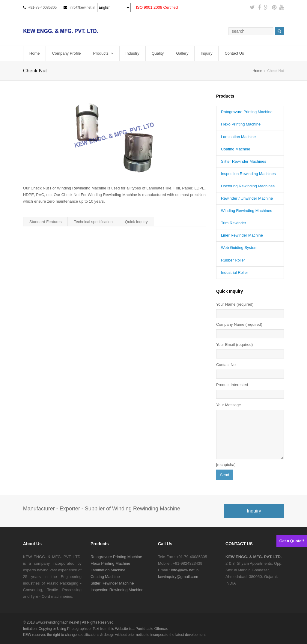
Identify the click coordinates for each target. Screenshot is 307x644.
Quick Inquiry (136, 222)
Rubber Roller (233, 260)
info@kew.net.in (83, 8)
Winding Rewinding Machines (247, 211)
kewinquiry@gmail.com (178, 577)
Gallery (182, 53)
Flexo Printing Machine (241, 124)
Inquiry (206, 53)
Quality (158, 53)
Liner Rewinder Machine (242, 235)
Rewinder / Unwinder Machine (247, 198)
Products (103, 53)
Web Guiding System (239, 248)
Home (35, 53)
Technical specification (93, 222)
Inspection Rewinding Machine (117, 590)
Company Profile (66, 53)
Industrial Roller (234, 272)
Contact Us (234, 53)
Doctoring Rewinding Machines (248, 186)
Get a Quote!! (292, 541)
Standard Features (46, 222)
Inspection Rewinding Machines (248, 174)
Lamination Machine (238, 137)
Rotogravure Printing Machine (247, 112)
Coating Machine (236, 149)
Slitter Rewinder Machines (244, 161)
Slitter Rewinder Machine (112, 583)
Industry (133, 53)
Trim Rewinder (234, 223)
